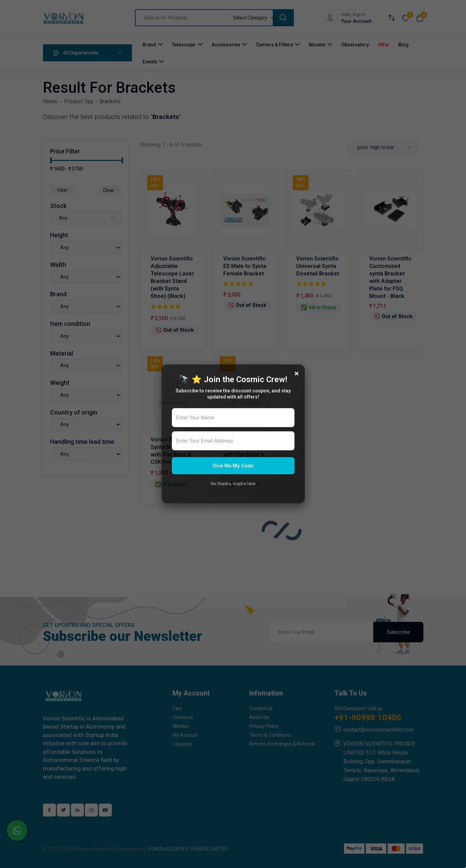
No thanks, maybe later (233, 484)
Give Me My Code (233, 466)
